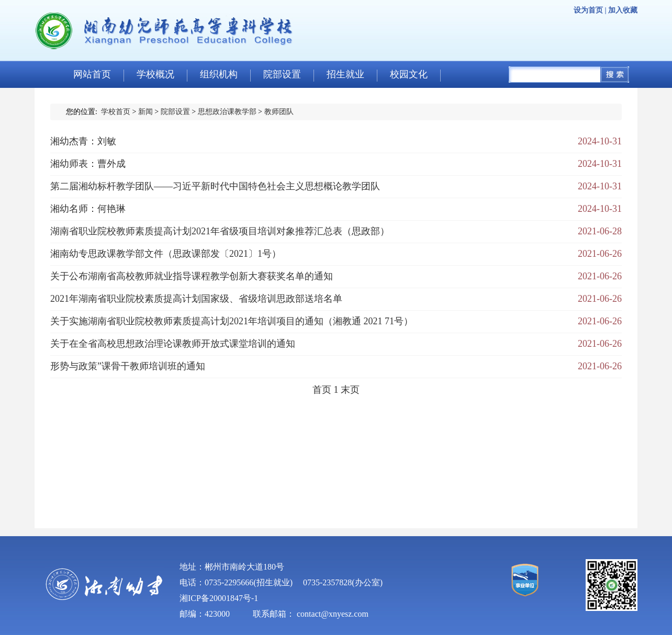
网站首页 (92, 74)
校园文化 (409, 74)
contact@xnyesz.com (333, 614)
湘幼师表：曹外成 (88, 164)
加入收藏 (623, 10)
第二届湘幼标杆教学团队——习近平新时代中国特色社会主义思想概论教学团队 (215, 186)
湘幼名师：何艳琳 (88, 209)
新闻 (145, 112)
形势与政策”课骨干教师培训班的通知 (128, 366)
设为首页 (588, 10)
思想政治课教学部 (227, 112)
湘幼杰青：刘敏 (83, 141)
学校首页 (116, 112)
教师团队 (279, 112)
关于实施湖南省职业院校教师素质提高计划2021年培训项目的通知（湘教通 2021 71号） (232, 321)
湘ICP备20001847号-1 (219, 598)
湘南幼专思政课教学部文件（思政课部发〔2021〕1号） (166, 254)
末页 (350, 390)
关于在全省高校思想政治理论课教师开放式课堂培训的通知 (173, 344)
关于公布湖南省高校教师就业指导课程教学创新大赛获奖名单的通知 (192, 276)
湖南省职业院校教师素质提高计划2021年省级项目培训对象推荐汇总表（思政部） (220, 231)
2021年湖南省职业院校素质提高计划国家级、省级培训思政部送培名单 (196, 299)
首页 (322, 390)
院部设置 (175, 112)
